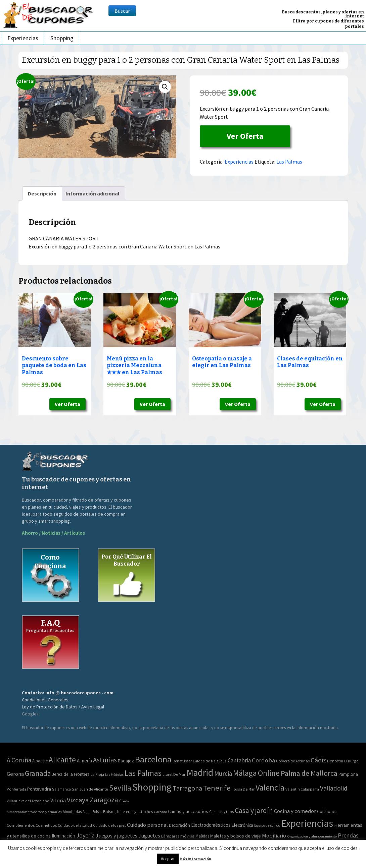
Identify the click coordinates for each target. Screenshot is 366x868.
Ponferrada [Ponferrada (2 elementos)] (16, 789)
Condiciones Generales (45, 700)
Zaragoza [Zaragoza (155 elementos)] (104, 800)
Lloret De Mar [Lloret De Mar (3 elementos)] (174, 774)
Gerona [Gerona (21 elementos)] (15, 774)
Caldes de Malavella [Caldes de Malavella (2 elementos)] (210, 761)
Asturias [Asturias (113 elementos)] (105, 760)
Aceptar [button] (168, 859)
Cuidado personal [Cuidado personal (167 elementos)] (147, 825)
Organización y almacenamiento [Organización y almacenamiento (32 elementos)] (312, 836)
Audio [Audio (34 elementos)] (87, 812)
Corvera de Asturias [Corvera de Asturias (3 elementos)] (293, 761)
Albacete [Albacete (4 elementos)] (40, 761)
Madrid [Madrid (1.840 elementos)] (200, 773)
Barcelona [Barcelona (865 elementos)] (153, 759)
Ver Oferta (245, 136)
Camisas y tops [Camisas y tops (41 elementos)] (221, 812)
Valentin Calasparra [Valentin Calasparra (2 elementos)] (302, 789)
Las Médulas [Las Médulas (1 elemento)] (114, 775)
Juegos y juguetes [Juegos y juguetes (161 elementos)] (117, 835)
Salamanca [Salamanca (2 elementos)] (61, 789)
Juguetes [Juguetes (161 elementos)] (149, 835)
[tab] (42, 193)
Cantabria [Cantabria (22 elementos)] (239, 760)
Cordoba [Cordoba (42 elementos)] (263, 760)
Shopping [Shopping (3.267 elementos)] (152, 787)
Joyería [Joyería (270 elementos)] (85, 835)
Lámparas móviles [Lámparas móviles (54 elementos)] (178, 836)
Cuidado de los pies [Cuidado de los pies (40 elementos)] (109, 825)
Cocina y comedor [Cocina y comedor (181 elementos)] (295, 811)
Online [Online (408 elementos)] (269, 773)
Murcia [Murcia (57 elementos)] (223, 773)
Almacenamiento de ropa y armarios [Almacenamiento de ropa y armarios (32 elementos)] (34, 812)
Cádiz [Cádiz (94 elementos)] (318, 760)
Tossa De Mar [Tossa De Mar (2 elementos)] (243, 789)
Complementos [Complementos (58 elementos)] (21, 825)
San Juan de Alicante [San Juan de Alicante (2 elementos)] (90, 789)
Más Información (195, 859)
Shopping (62, 38)
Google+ (30, 714)
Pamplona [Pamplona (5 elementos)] (348, 774)
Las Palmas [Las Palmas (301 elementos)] (143, 773)
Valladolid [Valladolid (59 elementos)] (334, 788)
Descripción (42, 193)
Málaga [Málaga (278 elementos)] (245, 773)
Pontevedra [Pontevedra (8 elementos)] (39, 789)
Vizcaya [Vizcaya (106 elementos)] (78, 800)
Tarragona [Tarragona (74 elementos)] (187, 788)
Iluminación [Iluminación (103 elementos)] (63, 836)
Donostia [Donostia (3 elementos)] (335, 761)
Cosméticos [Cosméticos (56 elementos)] (46, 825)
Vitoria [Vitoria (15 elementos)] (58, 800)
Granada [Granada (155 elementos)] (38, 773)
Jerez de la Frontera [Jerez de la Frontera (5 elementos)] (71, 774)
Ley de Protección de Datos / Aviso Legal (63, 707)
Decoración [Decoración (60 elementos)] (179, 825)
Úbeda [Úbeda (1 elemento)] (124, 801)
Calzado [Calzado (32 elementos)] (160, 812)
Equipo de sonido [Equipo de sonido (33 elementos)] (267, 825)
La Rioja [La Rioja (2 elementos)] (97, 774)
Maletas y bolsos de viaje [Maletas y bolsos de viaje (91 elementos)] (236, 836)
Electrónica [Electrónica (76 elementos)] (242, 825)
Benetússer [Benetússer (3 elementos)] (182, 761)
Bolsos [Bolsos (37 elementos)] (97, 812)
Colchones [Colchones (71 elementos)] (327, 812)
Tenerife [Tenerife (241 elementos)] (217, 788)
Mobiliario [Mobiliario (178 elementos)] (274, 836)
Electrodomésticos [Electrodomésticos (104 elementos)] (211, 825)
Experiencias (23, 38)
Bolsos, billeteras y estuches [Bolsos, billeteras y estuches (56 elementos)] (128, 812)
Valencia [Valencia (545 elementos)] (270, 788)
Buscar (122, 11)
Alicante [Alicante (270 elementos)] (62, 760)
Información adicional (93, 193)
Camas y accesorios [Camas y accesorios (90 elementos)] (188, 811)
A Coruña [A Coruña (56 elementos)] (19, 760)
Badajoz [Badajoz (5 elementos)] (126, 761)
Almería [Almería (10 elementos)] (84, 761)
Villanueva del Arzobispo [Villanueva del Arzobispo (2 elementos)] (28, 801)
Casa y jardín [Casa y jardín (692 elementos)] (254, 811)
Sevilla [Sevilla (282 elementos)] (120, 788)
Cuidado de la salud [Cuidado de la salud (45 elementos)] (75, 825)
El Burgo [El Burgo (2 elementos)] (351, 761)
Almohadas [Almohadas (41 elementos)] (72, 812)
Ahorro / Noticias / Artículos (53, 533)
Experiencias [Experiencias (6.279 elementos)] (307, 823)
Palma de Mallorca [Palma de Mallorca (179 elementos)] (309, 773)
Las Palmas (289, 162)
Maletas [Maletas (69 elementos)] (202, 836)
